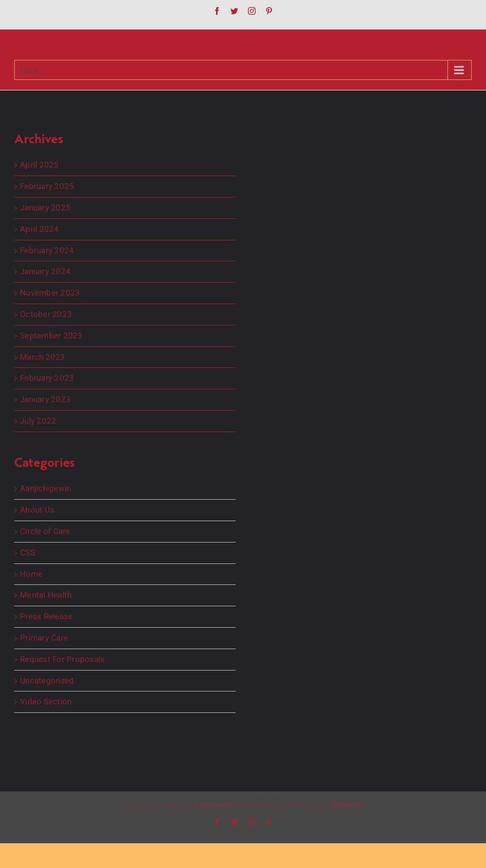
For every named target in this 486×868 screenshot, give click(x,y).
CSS (28, 553)
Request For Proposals (62, 660)
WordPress (348, 805)
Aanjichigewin (45, 489)
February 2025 (47, 187)
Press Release (46, 617)
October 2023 (46, 315)
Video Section (46, 702)
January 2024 (45, 272)
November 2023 (50, 293)
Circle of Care (45, 532)
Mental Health (46, 595)
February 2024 (47, 251)
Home (31, 574)
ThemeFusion (215, 805)
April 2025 (40, 165)
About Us (37, 510)
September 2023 (51, 336)
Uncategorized (47, 681)
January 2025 (45, 208)
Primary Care (44, 638)
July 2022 (38, 421)
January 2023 (45, 400)
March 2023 (43, 357)
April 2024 (40, 229)
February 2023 (47, 378)
